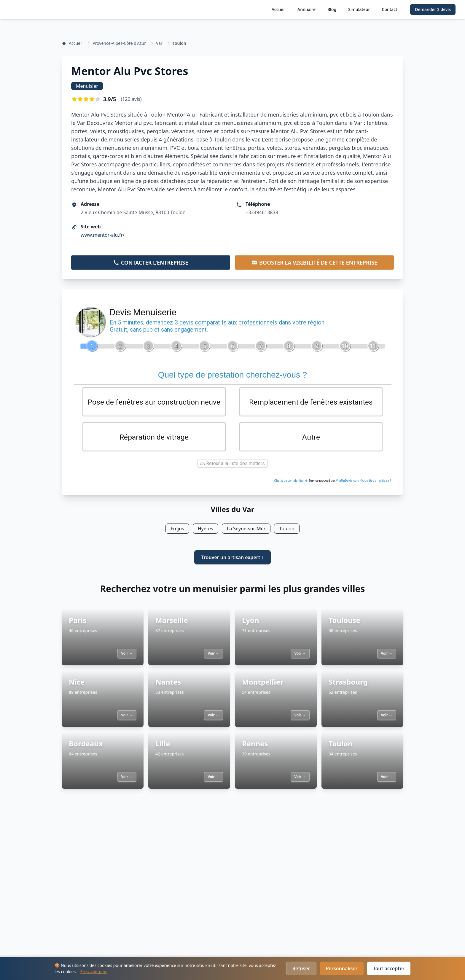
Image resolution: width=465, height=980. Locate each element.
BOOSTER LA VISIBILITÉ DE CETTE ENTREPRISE (314, 262)
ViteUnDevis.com (348, 482)
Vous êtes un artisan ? (376, 482)
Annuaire (306, 9)
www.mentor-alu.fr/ (103, 235)
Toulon (179, 43)
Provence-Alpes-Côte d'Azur (119, 43)
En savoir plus (94, 972)
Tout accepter (389, 968)
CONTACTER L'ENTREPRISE (151, 262)
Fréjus (177, 530)
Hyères (206, 530)
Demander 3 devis (433, 9)
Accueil (279, 9)
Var (159, 43)
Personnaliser (342, 968)
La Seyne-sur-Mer (246, 530)
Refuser (301, 968)
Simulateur (359, 9)
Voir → (127, 654)
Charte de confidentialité (290, 482)
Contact (390, 9)
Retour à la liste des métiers (232, 465)
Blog (332, 9)
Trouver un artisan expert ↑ (233, 559)
